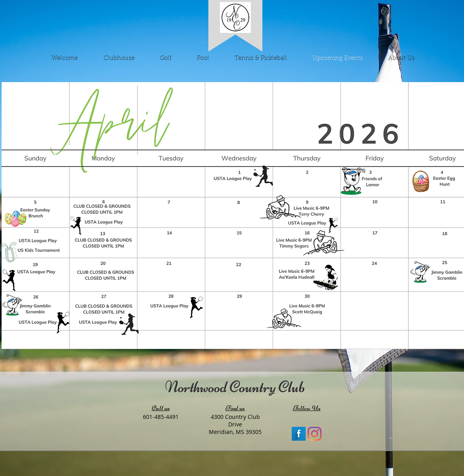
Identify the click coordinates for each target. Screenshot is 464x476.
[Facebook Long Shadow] (299, 434)
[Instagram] (315, 434)
